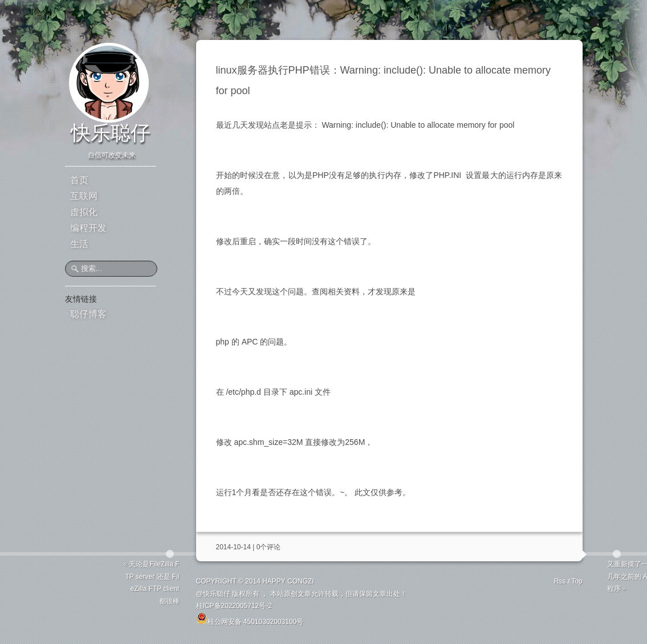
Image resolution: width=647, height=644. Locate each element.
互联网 (84, 196)
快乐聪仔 (111, 133)
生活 (79, 244)
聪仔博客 (88, 314)
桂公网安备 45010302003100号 (250, 618)
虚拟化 (84, 212)
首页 (79, 180)
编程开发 (88, 228)
